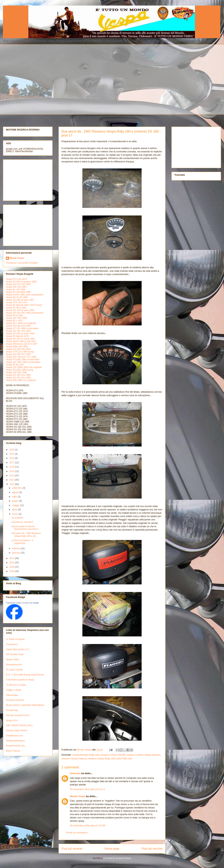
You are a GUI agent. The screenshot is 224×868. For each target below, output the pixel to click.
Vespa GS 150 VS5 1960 (18, 326)
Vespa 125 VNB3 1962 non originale (24, 367)
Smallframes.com (15, 736)
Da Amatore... (18, 518)
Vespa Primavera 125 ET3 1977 (22, 344)
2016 (12, 467)
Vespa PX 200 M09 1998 (18, 292)
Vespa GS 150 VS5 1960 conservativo (25, 313)
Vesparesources (14, 665)
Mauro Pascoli (13, 751)
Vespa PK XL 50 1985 (17, 297)
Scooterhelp (12, 710)
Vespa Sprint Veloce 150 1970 (21, 341)
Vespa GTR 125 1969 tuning (20, 352)
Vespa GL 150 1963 (16, 290)
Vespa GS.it (12, 720)
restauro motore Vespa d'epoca (143, 755)
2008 (12, 571)
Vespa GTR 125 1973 (17, 302)
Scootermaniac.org (15, 746)
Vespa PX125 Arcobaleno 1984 (21, 282)
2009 (12, 567)
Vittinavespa (12, 695)
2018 (12, 458)
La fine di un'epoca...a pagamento (22, 542)
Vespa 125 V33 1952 (16, 287)
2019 (12, 454)
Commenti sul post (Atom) (117, 858)
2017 (12, 463)
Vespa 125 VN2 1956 (16, 318)
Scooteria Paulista (15, 700)
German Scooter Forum (18, 715)
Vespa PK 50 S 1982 (16, 308)
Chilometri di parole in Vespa (20, 680)
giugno (16, 501)
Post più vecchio (152, 849)
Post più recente (72, 849)
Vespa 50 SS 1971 (15, 365)
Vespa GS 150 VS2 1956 (18, 349)
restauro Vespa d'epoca (74, 759)
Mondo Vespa (78, 796)
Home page (112, 849)
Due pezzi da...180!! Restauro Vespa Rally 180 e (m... (26, 535)
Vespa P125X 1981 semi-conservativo (25, 295)
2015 (12, 471)
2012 (12, 484)
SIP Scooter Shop (15, 654)
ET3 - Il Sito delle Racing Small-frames (25, 675)
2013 (12, 480)
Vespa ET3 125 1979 (16, 279)
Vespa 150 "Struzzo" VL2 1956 (21, 357)
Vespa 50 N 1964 (14, 315)
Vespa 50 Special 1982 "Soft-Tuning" (24, 305)
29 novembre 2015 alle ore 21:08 (87, 826)
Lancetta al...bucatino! (22, 522)
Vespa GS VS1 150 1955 (18, 284)
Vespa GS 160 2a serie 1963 (20, 310)
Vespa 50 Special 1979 (17, 336)
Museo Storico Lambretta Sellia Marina (25, 705)
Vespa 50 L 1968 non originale (21, 323)
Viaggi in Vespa (14, 690)
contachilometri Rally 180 (86, 755)
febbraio (16, 548)
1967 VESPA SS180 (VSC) (19, 725)
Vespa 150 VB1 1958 (16, 372)
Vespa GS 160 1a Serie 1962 (20, 339)
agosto (16, 492)
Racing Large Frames (17, 730)
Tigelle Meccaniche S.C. (18, 649)
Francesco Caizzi (14, 603)
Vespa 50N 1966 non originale (21, 380)
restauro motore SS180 (113, 755)
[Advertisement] (35, 79)
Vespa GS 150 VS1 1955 (18, 354)
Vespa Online (12, 660)
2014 (12, 476)
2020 (12, 450)
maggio (16, 505)
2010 (12, 563)
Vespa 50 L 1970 (14, 321)
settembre (17, 488)
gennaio (16, 553)
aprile (15, 510)
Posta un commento (77, 833)
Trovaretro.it (12, 644)
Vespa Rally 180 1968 (17, 347)
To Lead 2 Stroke (14, 670)
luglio (15, 497)
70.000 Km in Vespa (16, 685)
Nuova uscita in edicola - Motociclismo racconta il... (26, 528)
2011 (12, 558)
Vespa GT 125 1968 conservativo (22, 328)
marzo (15, 514)
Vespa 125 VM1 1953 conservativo (23, 362)
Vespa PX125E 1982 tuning (20, 370)
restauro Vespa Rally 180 (101, 759)
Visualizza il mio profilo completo (22, 263)
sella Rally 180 (124, 759)
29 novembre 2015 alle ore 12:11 (87, 789)
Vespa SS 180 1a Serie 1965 (20, 334)
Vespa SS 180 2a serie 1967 (20, 300)
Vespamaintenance (15, 741)
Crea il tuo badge (31, 603)
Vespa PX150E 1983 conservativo (23, 359)
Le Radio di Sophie (15, 639)
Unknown (75, 773)
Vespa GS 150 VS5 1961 (18, 331)
